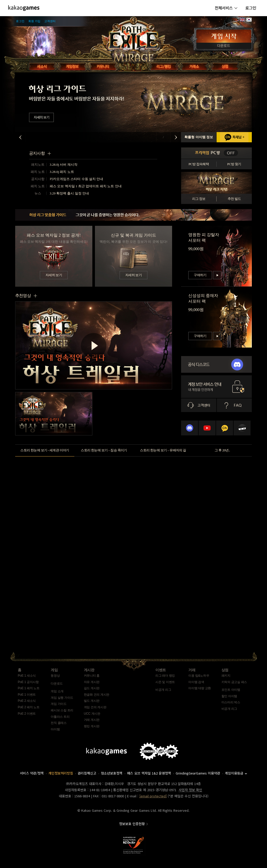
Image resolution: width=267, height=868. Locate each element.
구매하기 (200, 275)
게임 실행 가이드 (62, 698)
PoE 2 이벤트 (27, 714)
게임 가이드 (59, 704)
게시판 (89, 670)
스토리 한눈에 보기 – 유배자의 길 (163, 450)
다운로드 (57, 684)
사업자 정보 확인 (190, 790)
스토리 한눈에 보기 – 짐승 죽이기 (104, 450)
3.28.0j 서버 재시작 (64, 165)
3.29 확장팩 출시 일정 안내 (69, 193)
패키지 (226, 676)
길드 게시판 (92, 688)
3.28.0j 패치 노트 (62, 172)
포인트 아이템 (231, 690)
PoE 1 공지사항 (28, 682)
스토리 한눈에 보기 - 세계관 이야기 (45, 450)
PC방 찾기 (234, 164)
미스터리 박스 (231, 702)
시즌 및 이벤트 (165, 682)
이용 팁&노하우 (199, 676)
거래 (192, 670)
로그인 (20, 21)
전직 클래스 (59, 723)
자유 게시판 (92, 682)
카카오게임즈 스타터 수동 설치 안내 (76, 179)
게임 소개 (57, 691)
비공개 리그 (163, 690)
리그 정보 (199, 199)
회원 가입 (34, 21)
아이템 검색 (196, 682)
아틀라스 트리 (60, 717)
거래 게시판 (92, 720)
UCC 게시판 (92, 714)
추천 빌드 (234, 199)
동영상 (55, 676)
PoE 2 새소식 (27, 701)
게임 (54, 670)
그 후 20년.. (222, 450)
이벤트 (161, 670)
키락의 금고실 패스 (234, 682)
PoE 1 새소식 (27, 676)
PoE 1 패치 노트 (29, 688)
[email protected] (153, 796)
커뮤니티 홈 (92, 676)
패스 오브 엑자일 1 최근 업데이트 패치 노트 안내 (86, 186)
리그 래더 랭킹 (165, 676)
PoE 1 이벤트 (27, 695)
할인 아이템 (229, 696)
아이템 (55, 729)
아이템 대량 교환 (200, 688)
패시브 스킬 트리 (62, 710)
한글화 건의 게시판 (97, 695)
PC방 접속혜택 (199, 164)
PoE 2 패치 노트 (29, 707)
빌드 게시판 (92, 701)
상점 (225, 670)
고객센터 (50, 21)
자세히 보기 (54, 275)
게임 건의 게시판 (95, 707)
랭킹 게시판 (92, 726)
